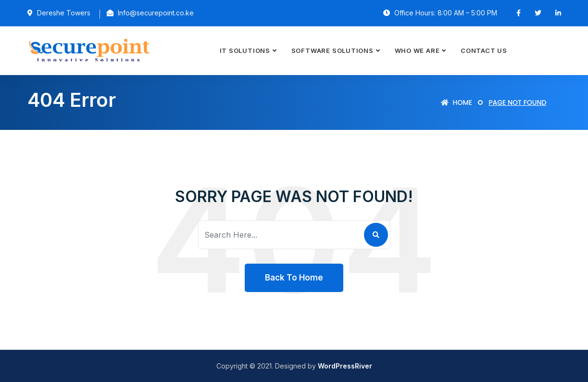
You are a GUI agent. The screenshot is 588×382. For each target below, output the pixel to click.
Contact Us (484, 51)
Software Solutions (332, 51)
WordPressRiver (345, 366)
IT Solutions (245, 51)
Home (457, 102)
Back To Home (294, 278)
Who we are (417, 51)
